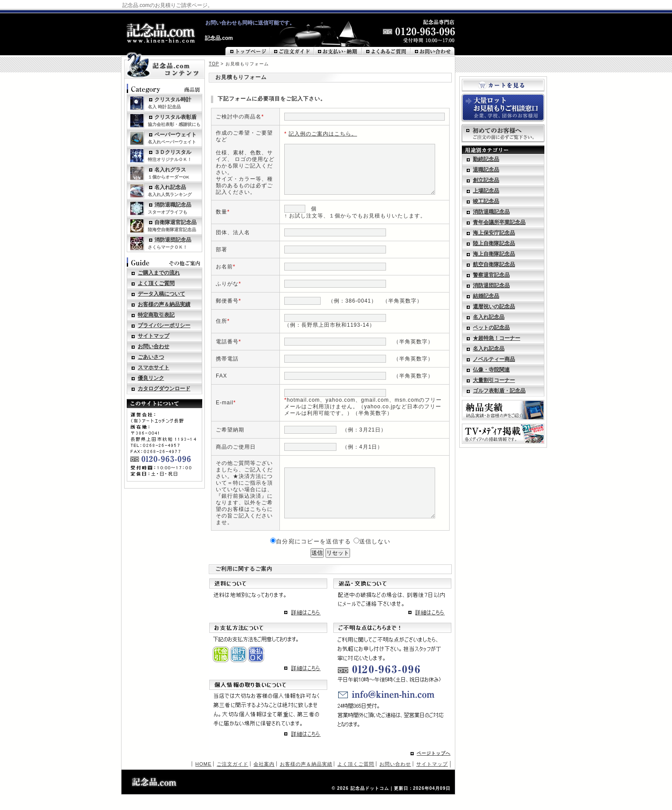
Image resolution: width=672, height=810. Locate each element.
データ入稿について (161, 294)
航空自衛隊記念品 (494, 264)
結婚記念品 (486, 296)
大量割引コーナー (494, 380)
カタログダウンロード (164, 389)
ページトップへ (434, 769)
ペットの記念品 (491, 328)
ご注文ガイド (232, 779)
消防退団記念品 (491, 285)
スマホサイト (154, 368)
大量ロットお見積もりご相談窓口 (503, 108)
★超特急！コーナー (497, 338)
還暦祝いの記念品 (494, 307)
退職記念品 (486, 170)
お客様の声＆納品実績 (164, 304)
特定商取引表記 (156, 315)
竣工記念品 (486, 201)
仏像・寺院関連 (491, 370)
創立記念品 (486, 180)
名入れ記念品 (489, 317)
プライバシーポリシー (164, 325)
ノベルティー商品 (494, 359)
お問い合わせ (154, 346)
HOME (203, 779)
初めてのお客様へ (503, 134)
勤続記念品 (486, 159)
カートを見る (503, 86)
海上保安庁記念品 (494, 233)
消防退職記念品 (491, 212)
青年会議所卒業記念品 (499, 222)
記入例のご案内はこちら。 (317, 133)
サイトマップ (154, 336)
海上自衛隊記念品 (494, 254)
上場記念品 (486, 191)
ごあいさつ (151, 357)
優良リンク (151, 378)
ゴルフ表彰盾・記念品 (499, 391)
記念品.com (219, 38)
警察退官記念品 (491, 275)
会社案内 (264, 779)
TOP (214, 64)
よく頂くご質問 (156, 283)
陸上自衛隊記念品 (494, 243)
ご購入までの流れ (159, 273)
